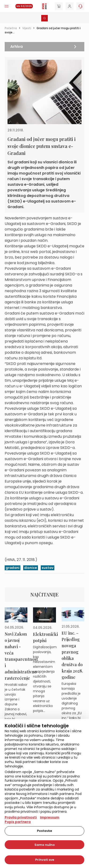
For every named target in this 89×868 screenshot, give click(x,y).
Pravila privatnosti (21, 817)
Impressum (50, 817)
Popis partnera (18, 822)
